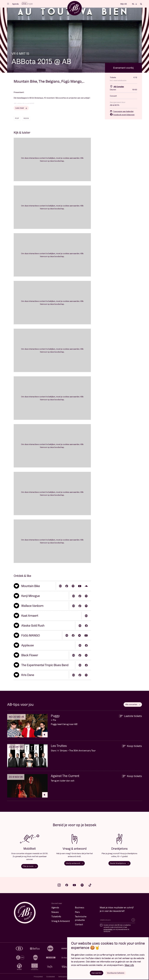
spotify (82, 885)
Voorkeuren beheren (116, 973)
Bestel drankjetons (119, 863)
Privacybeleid (38, 977)
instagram (59, 885)
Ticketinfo (56, 917)
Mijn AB (124, 4)
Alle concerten (133, 704)
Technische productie (81, 918)
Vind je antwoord (74, 863)
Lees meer (21, 108)
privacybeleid (108, 929)
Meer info (129, 965)
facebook (67, 885)
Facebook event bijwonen (122, 115)
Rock (26, 118)
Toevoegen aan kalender (122, 111)
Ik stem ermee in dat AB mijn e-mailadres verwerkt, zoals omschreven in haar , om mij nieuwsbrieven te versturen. (117, 928)
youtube (74, 885)
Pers (77, 912)
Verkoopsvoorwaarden (66, 977)
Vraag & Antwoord (61, 921)
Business (80, 908)
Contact (79, 924)
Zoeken (141, 4)
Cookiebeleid (51, 977)
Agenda (15, 4)
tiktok (90, 885)
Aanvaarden (97, 973)
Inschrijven (133, 920)
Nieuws (55, 912)
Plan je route (30, 866)
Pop (17, 118)
